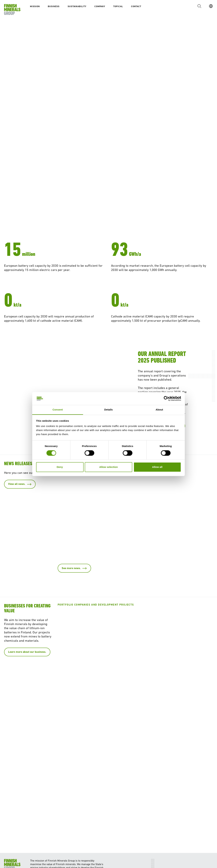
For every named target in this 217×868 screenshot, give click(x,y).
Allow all (157, 467)
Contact (136, 6)
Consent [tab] (58, 410)
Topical (118, 6)
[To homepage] (12, 10)
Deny (60, 467)
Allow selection (108, 467)
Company (100, 6)
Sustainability (77, 6)
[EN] (210, 6)
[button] (198, 6)
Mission (35, 6)
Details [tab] (108, 410)
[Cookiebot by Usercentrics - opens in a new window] (166, 398)
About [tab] (159, 410)
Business (54, 6)
